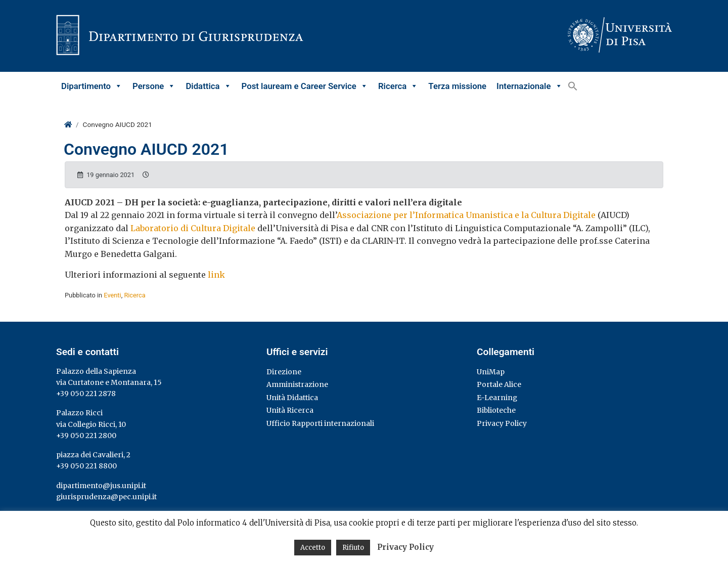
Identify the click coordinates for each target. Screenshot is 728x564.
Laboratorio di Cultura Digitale (193, 228)
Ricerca (398, 86)
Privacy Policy (502, 423)
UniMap (491, 372)
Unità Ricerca (290, 410)
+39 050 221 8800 (86, 466)
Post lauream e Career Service (305, 86)
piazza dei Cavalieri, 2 (93, 455)
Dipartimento (92, 86)
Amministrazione (297, 384)
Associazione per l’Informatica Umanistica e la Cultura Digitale (466, 215)
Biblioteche (496, 410)
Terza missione (457, 86)
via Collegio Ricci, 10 (91, 424)
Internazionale (529, 86)
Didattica (208, 86)
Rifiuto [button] (353, 548)
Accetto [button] (313, 548)
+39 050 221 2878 (86, 394)
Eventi (112, 295)
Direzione (284, 372)
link (216, 275)
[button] (573, 86)
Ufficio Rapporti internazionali (320, 423)
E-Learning (497, 398)
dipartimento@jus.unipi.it (101, 486)
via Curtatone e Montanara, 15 (109, 382)
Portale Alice (499, 384)
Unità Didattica (292, 398)
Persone (154, 86)
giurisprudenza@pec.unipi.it (106, 497)
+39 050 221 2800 (86, 436)
